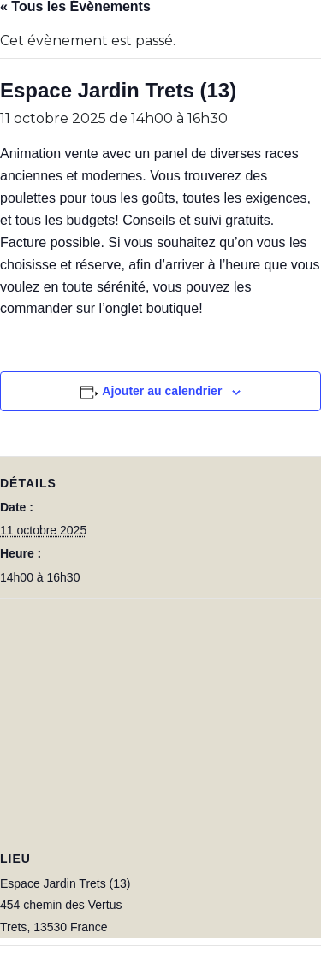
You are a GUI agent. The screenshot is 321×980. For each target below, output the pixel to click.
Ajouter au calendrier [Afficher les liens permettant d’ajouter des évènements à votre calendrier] (162, 391)
